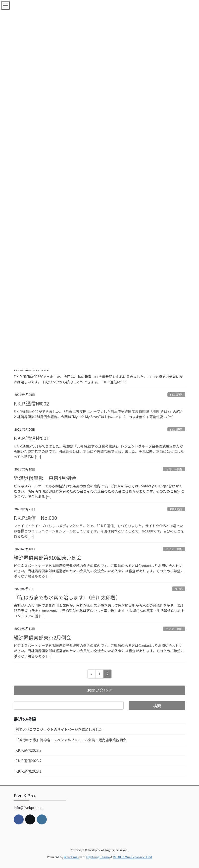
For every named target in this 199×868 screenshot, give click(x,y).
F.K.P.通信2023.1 (28, 771)
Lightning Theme (98, 857)
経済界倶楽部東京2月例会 (42, 637)
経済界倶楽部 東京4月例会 (45, 478)
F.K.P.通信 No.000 (35, 518)
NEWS (179, 589)
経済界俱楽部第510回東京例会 (48, 557)
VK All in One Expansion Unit (133, 857)
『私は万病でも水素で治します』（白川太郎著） (67, 597)
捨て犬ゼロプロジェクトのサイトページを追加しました (59, 729)
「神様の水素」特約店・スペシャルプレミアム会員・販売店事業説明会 (71, 740)
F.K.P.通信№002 (31, 403)
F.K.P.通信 (176, 395)
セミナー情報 (174, 469)
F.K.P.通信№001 (31, 438)
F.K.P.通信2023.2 (28, 761)
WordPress (71, 857)
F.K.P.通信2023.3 (28, 750)
